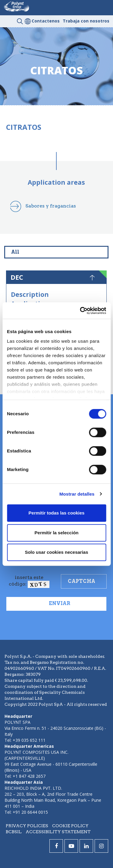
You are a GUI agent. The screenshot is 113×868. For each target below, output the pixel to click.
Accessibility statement (58, 832)
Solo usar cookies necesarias (56, 552)
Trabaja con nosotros (86, 21)
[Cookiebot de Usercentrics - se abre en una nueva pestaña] (80, 311)
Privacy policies (27, 826)
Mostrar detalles (77, 494)
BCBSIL (14, 832)
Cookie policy (70, 826)
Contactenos (46, 21)
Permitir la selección (57, 533)
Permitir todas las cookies (57, 513)
